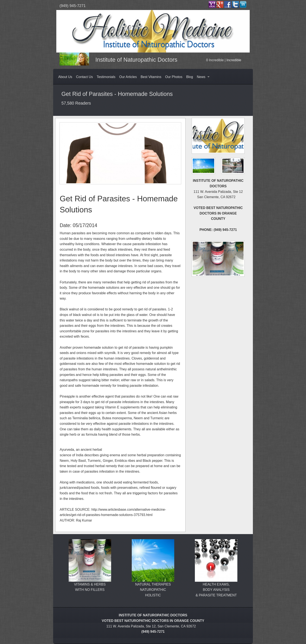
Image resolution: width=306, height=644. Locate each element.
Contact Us (84, 77)
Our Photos (174, 77)
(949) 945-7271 (73, 6)
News (201, 77)
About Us (65, 77)
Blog (190, 77)
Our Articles (128, 77)
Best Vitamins (151, 77)
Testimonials (106, 77)
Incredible (234, 60)
